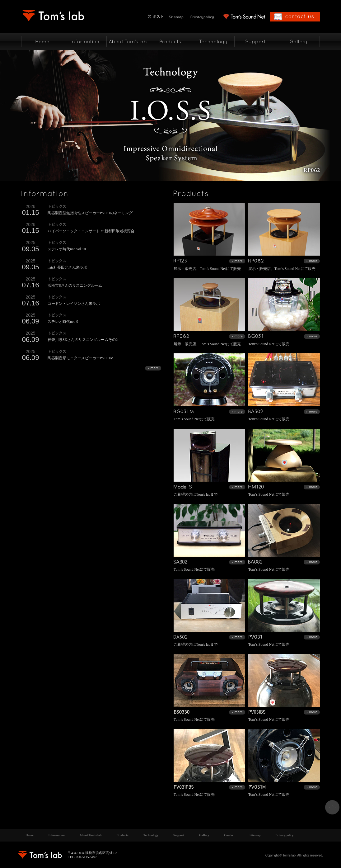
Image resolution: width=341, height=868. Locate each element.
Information (57, 835)
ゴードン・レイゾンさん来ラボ (74, 304)
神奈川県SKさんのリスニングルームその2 (83, 340)
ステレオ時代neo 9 (63, 322)
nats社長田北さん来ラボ (67, 267)
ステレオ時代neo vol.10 (67, 249)
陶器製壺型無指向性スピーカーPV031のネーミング (90, 213)
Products (122, 835)
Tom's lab (203, 494)
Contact (229, 835)
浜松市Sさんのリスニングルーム (75, 285)
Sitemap (255, 835)
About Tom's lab (91, 835)
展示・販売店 (185, 269)
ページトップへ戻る (332, 807)
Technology (151, 835)
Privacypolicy (284, 835)
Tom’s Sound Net (213, 269)
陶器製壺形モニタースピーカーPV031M (81, 358)
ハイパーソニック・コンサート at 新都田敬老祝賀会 (91, 231)
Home (30, 835)
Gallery (204, 835)
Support (179, 835)
